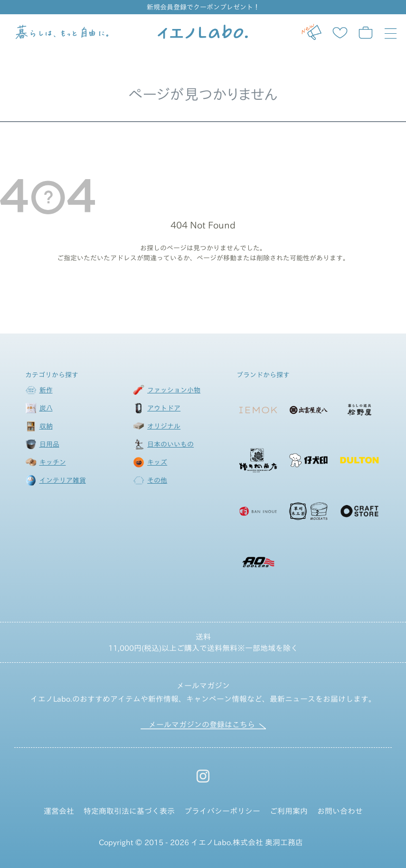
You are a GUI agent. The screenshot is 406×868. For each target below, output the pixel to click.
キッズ (157, 462)
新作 (46, 390)
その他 (157, 480)
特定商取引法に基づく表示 (129, 811)
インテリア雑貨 (63, 480)
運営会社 (59, 811)
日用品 (49, 444)
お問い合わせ (340, 811)
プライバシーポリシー (222, 811)
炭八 (46, 408)
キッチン (53, 462)
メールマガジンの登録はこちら (202, 725)
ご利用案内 (289, 811)
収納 (46, 426)
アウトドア (164, 408)
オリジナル (164, 426)
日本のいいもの (170, 444)
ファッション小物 (174, 390)
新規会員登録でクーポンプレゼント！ (203, 7)
